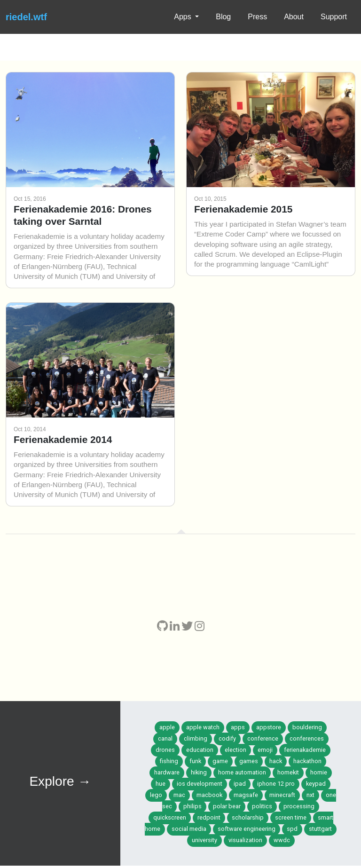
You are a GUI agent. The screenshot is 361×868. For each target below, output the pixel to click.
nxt (310, 795)
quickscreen (170, 817)
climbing (196, 738)
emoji (265, 750)
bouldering (307, 727)
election (235, 750)
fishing (169, 761)
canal (165, 738)
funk (195, 761)
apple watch (203, 727)
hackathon (307, 761)
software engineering (247, 829)
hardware (167, 772)
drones (165, 750)
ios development (200, 784)
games (249, 761)
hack (276, 761)
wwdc (282, 840)
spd (292, 829)
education (200, 750)
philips (192, 806)
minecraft (282, 795)
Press (257, 17)
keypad (316, 784)
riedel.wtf (26, 17)
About (294, 17)
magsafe (246, 795)
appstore (269, 727)
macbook (209, 795)
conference (263, 738)
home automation (242, 772)
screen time (291, 817)
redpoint (209, 817)
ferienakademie (305, 750)
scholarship (248, 817)
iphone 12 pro (276, 784)
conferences (307, 738)
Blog (223, 17)
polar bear (227, 806)
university (204, 840)
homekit (288, 772)
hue (161, 784)
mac (179, 795)
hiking (199, 772)
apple (167, 727)
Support (334, 17)
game (220, 761)
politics (262, 806)
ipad (240, 784)
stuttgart (320, 829)
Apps (184, 17)
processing (299, 806)
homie (319, 772)
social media (189, 829)
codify (227, 738)
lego (156, 795)
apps (238, 727)
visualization (245, 840)
